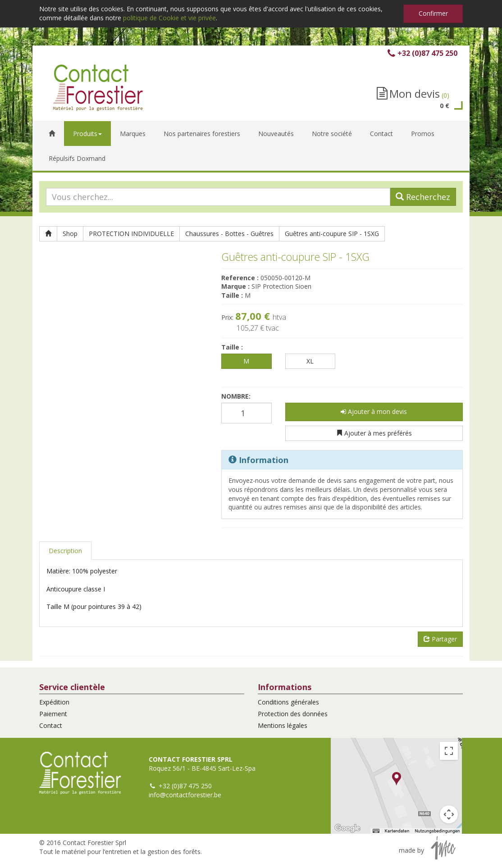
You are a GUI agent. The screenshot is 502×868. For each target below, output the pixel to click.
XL (310, 361)
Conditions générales (288, 702)
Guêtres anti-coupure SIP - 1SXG (332, 234)
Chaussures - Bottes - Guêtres (229, 234)
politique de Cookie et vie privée (169, 18)
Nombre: (236, 396)
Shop (70, 234)
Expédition (54, 702)
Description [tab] (65, 551)
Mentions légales (283, 725)
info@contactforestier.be (185, 795)
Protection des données (293, 714)
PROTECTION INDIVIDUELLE (131, 234)
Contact (51, 725)
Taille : (232, 347)
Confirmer (433, 13)
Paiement (53, 714)
